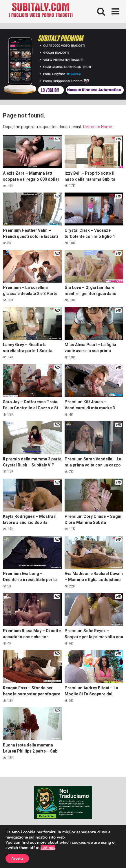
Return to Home (98, 127)
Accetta (17, 858)
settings (48, 848)
